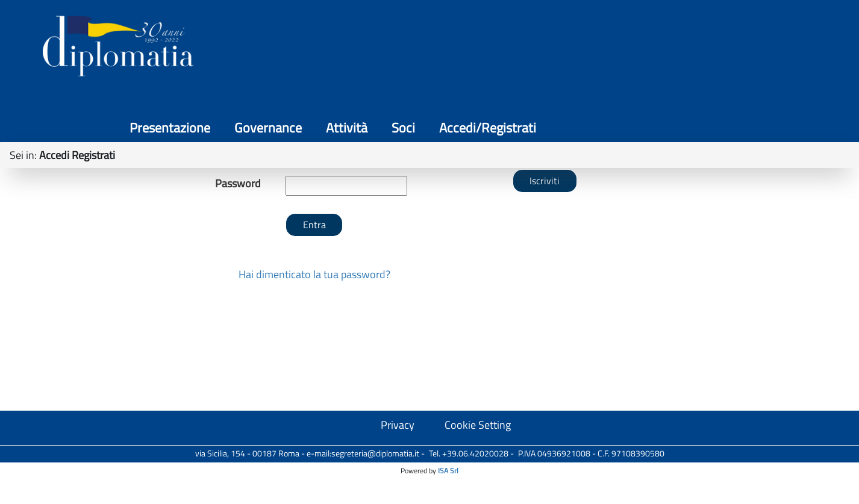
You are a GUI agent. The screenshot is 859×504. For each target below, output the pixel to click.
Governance (561, 48)
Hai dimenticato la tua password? (314, 354)
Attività (639, 48)
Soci (696, 48)
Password (238, 264)
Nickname (238, 232)
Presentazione (463, 48)
